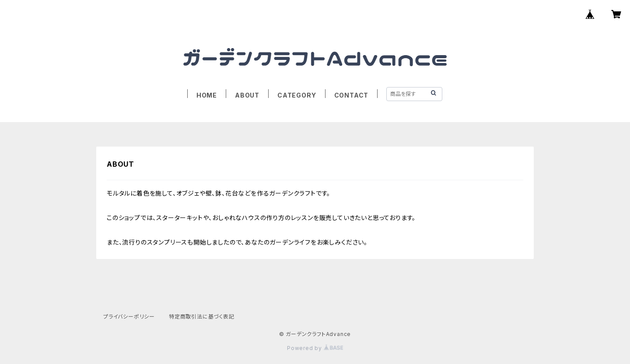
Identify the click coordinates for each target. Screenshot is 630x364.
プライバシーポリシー (129, 317)
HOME (207, 95)
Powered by (315, 348)
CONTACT (352, 95)
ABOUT (247, 95)
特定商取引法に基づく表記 (202, 317)
